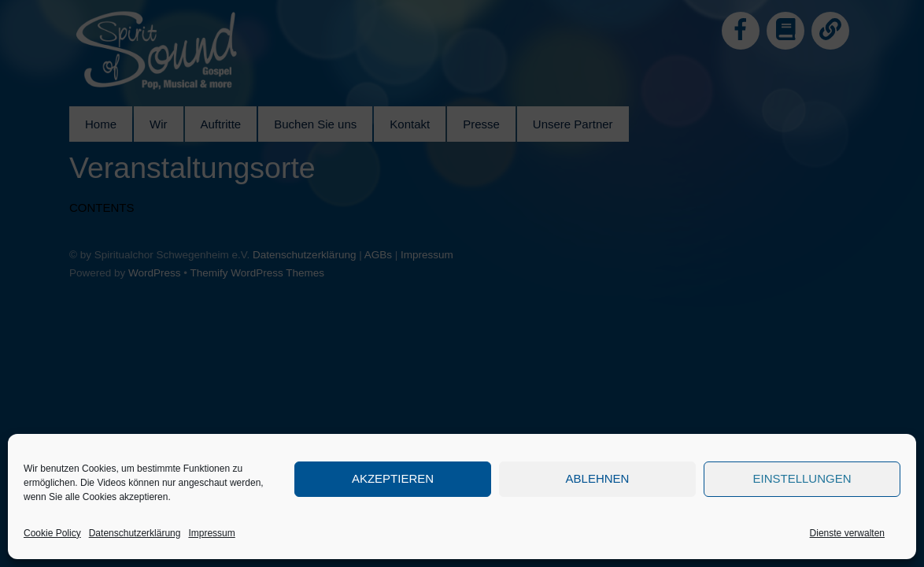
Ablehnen (598, 478)
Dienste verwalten (847, 533)
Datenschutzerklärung (135, 533)
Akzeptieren (393, 478)
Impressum (211, 533)
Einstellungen (802, 478)
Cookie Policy (52, 533)
